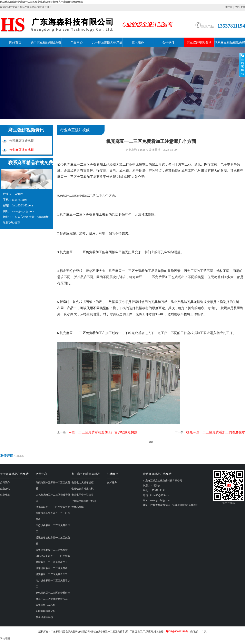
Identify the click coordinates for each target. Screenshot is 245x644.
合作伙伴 (168, 42)
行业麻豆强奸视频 (21, 150)
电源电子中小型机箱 (82, 495)
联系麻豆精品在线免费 (230, 42)
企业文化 (5, 489)
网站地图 (5, 638)
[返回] (151, 442)
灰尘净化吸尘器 (44, 617)
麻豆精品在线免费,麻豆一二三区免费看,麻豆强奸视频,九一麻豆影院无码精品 (41, 2)
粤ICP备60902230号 (177, 632)
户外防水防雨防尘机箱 (84, 501)
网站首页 (15, 42)
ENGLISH (240, 7)
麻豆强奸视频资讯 (199, 42)
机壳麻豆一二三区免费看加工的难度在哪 (216, 432)
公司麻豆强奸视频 (21, 141)
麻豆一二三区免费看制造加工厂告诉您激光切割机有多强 (109, 432)
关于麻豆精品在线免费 (46, 42)
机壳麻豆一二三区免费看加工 (52, 574)
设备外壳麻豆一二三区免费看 (52, 550)
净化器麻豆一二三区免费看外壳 (53, 507)
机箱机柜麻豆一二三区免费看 (52, 568)
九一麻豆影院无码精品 (107, 42)
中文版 (229, 7)
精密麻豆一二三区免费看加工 (52, 562)
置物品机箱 (78, 507)
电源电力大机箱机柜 (82, 482)
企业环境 (5, 495)
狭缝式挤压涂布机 (46, 605)
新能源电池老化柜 (46, 611)
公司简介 (5, 482)
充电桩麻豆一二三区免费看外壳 (53, 593)
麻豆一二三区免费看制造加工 (52, 599)
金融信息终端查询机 (82, 489)
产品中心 (77, 42)
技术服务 (138, 42)
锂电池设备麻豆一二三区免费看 (53, 556)
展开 (242, 65)
